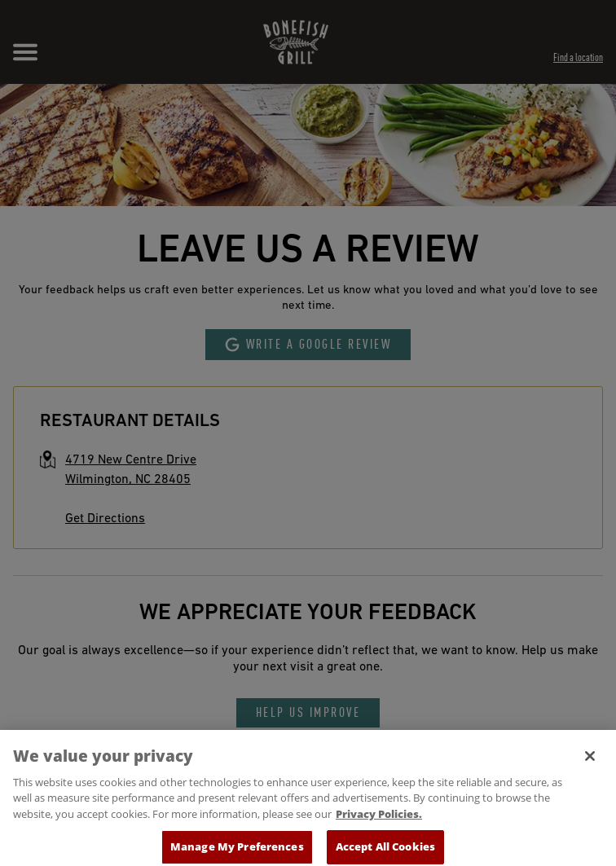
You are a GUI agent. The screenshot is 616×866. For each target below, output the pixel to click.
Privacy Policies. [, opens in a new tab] (379, 820)
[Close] (590, 762)
